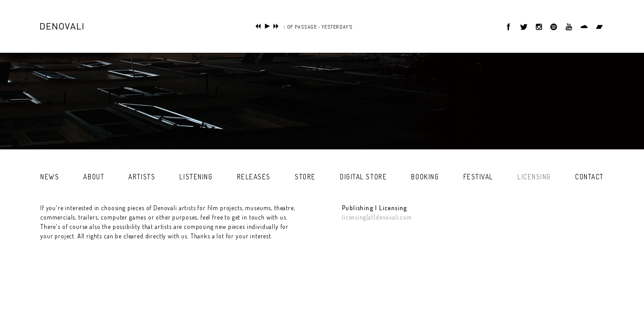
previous (258, 26)
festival (478, 177)
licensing (534, 177)
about (94, 177)
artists (142, 177)
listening (196, 177)
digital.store (363, 177)
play (267, 26)
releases (254, 177)
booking (425, 177)
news (50, 177)
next (276, 26)
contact (589, 177)
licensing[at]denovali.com (377, 217)
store (305, 177)
